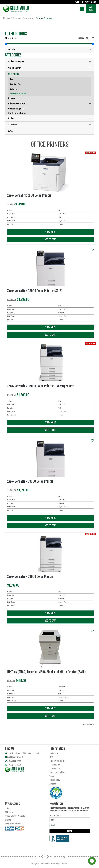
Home (7, 18)
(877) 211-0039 (89, 2)
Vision (52, 776)
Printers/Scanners (23, 18)
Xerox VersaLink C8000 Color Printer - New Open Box (40, 386)
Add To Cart (51, 240)
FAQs (51, 757)
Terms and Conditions (57, 772)
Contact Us (54, 753)
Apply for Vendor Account (15, 824)
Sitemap (8, 820)
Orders (8, 809)
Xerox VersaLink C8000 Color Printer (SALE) (35, 291)
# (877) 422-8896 (13, 765)
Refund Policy (55, 765)
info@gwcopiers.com (14, 757)
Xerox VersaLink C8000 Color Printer (30, 577)
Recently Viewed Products (15, 816)
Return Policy (55, 769)
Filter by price (10, 38)
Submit (70, 831)
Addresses (9, 812)
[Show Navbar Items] (82, 9)
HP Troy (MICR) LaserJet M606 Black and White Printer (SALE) (46, 672)
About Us (53, 784)
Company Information (57, 761)
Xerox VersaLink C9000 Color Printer (30, 481)
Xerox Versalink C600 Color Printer (29, 195)
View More (51, 232)
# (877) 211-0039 (13, 761)
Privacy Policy (55, 780)
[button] (49, 49)
